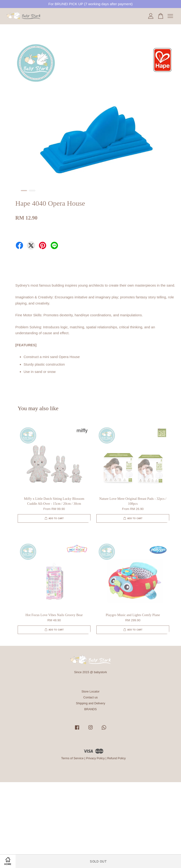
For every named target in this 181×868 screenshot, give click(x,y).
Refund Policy (117, 758)
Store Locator (91, 691)
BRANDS (90, 709)
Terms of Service (72, 758)
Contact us (91, 697)
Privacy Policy (95, 758)
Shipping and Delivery (90, 703)
